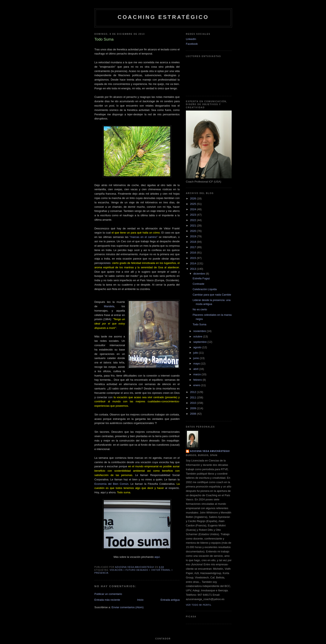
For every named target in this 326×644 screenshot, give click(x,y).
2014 (193, 263)
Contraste (198, 284)
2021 (193, 226)
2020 (193, 231)
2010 (193, 403)
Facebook (192, 44)
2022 (193, 220)
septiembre (200, 342)
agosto (198, 347)
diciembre (200, 274)
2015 (193, 258)
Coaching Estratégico (163, 17)
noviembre (200, 331)
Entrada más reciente (107, 600)
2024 (193, 209)
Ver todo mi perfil (199, 605)
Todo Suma (199, 324)
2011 (193, 397)
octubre (198, 336)
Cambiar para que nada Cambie (212, 295)
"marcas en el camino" (144, 237)
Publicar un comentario (108, 594)
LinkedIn (191, 39)
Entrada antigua (170, 600)
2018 (193, 242)
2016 (193, 253)
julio (196, 353)
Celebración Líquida (205, 289)
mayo (197, 364)
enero (197, 385)
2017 (193, 247)
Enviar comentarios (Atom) (127, 607)
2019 (193, 236)
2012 (193, 392)
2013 (193, 269)
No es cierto (200, 309)
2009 (193, 408)
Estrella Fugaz (201, 278)
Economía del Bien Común (111, 484)
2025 (193, 204)
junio (197, 358)
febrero (198, 380)
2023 (193, 215)
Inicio (140, 600)
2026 (193, 198)
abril (196, 369)
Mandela (109, 306)
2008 (193, 414)
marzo (198, 374)
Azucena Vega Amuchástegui (210, 451)
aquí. (157, 557)
